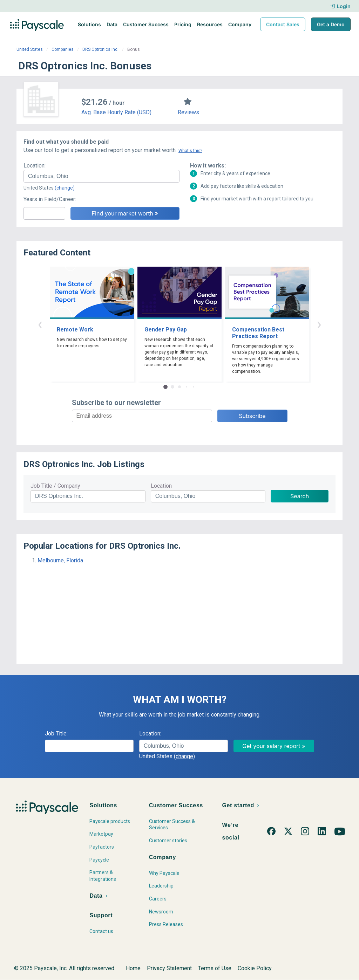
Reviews (188, 112)
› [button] (319, 324)
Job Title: (56, 734)
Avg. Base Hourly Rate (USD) (116, 112)
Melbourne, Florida (60, 560)
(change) (65, 188)
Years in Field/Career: (50, 199)
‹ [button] (40, 324)
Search (300, 496)
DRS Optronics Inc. (100, 49)
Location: (35, 166)
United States (30, 49)
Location (161, 486)
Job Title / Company (55, 486)
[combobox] (101, 176)
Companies (63, 49)
